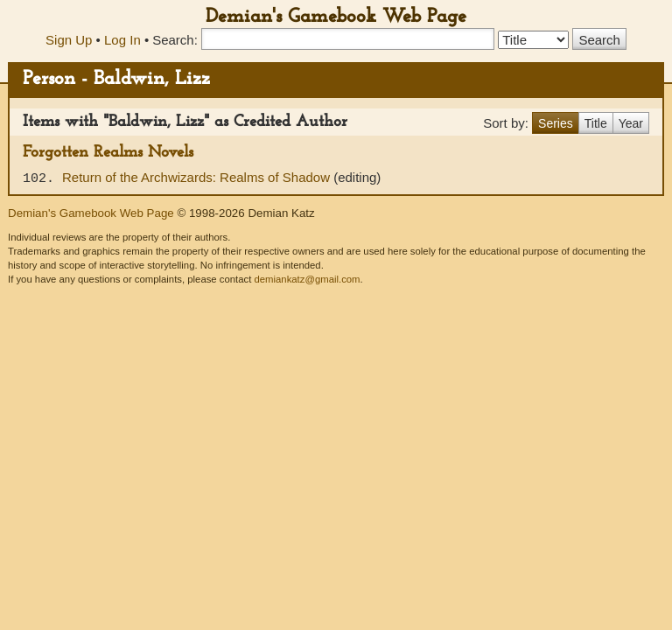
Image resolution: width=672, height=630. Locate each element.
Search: (175, 40)
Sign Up (69, 40)
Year (631, 123)
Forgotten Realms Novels (108, 153)
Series (556, 123)
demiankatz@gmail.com (307, 279)
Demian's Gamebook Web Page (336, 17)
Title (596, 123)
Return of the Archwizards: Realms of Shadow (198, 177)
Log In (122, 40)
